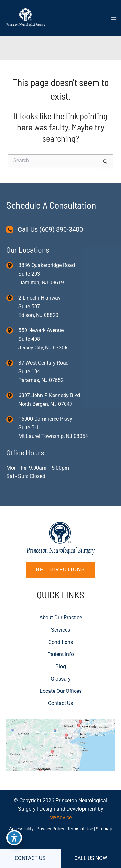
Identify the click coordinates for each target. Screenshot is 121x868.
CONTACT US (30, 858)
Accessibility (21, 829)
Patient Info (61, 654)
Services (60, 630)
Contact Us (60, 703)
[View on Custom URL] (60, 744)
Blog (61, 667)
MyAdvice (60, 818)
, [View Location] (40, 306)
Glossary (61, 679)
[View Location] (12, 265)
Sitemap (104, 829)
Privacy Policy (50, 829)
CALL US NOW (91, 858)
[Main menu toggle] (114, 18)
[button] (60, 570)
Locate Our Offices (61, 691)
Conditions (61, 642)
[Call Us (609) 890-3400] (45, 229)
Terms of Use (80, 829)
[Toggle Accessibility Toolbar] (14, 838)
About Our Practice (61, 618)
